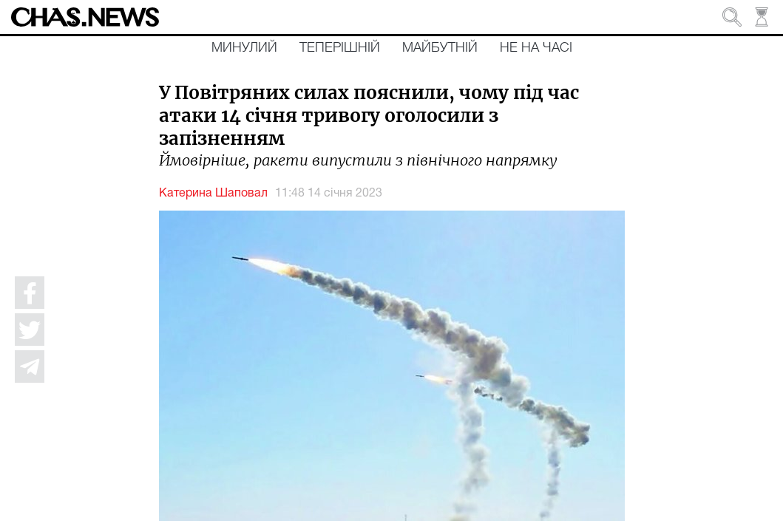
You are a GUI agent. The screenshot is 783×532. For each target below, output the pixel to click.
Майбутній (440, 48)
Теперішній (340, 48)
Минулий (244, 48)
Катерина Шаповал (213, 194)
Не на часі (536, 48)
